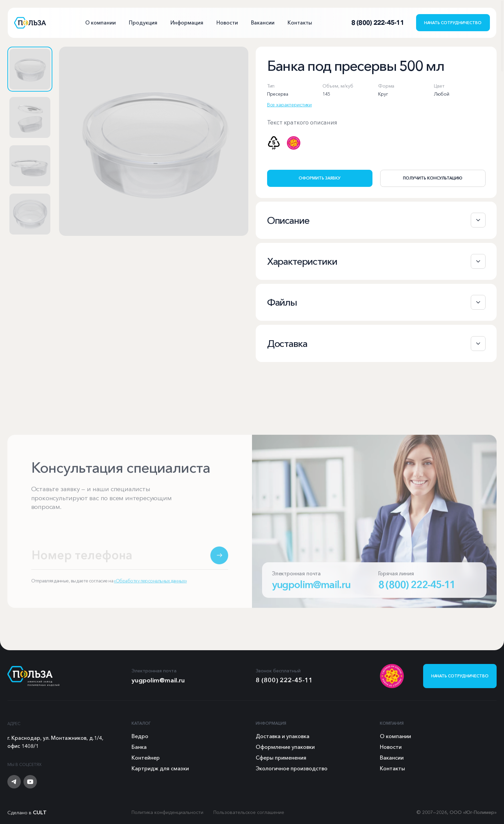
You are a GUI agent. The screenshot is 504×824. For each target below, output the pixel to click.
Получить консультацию (433, 178)
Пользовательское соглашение (249, 812)
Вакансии (263, 23)
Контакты (300, 23)
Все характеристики (289, 105)
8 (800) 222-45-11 (417, 592)
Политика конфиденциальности (167, 812)
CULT (40, 812)
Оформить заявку (320, 178)
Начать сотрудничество (453, 23)
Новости (227, 23)
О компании (100, 23)
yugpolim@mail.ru (311, 592)
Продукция (143, 23)
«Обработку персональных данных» (150, 588)
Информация (187, 23)
